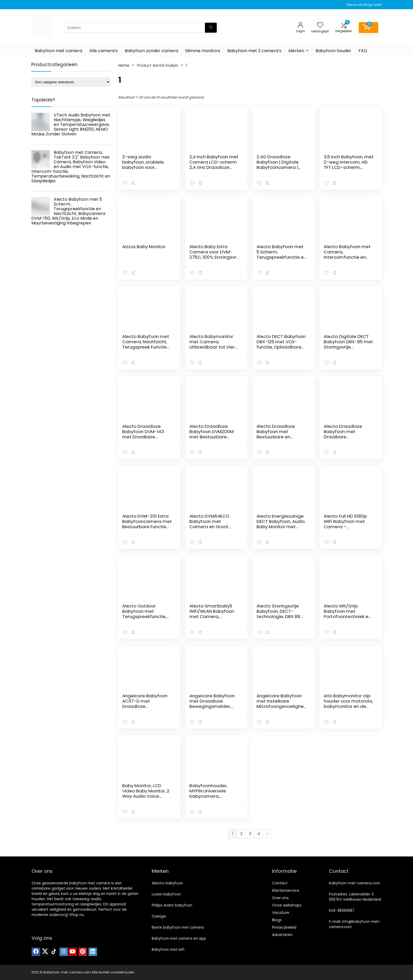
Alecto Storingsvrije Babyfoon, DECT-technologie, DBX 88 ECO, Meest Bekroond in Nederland (280, 616)
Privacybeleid (284, 927)
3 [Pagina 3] (250, 834)
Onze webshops (287, 905)
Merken (296, 51)
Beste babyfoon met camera (178, 927)
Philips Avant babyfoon (172, 905)
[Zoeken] (211, 28)
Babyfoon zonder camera (151, 51)
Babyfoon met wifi (168, 950)
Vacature (281, 913)
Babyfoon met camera (58, 51)
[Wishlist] (320, 25)
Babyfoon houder (333, 51)
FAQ (363, 51)
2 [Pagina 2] (241, 834)
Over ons (280, 898)
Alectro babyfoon (167, 883)
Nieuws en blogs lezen (364, 5)
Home (124, 65)
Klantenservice (286, 890)
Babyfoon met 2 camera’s (254, 51)
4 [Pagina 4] (259, 834)
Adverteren (282, 935)
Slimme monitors (203, 51)
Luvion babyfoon (166, 894)
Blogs (277, 920)
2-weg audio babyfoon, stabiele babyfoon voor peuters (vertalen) (143, 165)
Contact (280, 883)
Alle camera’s (104, 51)
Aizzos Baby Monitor (144, 247)
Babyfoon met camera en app (179, 939)
